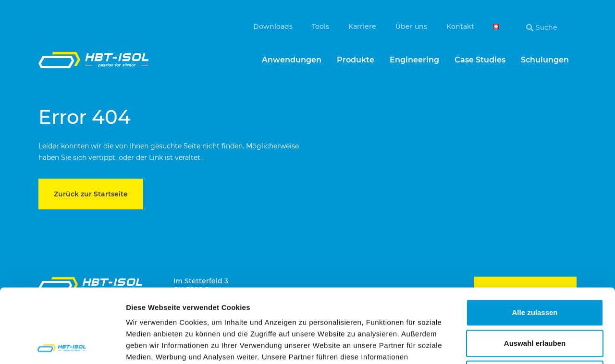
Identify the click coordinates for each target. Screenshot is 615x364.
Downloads (273, 26)
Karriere (362, 26)
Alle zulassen (535, 238)
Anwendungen (292, 60)
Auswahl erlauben (535, 269)
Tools (320, 26)
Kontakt (460, 26)
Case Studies (480, 60)
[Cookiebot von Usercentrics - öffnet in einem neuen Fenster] (62, 345)
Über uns (411, 26)
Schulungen (545, 60)
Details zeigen (511, 345)
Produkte (356, 60)
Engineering (414, 60)
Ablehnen (535, 300)
